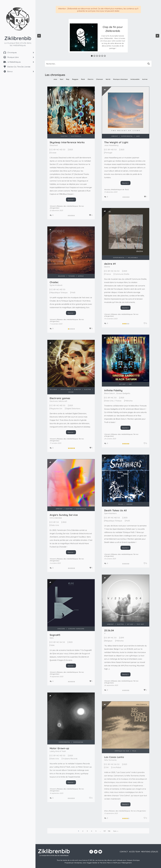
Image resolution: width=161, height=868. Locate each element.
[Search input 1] (95, 64)
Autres (145, 79)
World (108, 79)
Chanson (100, 79)
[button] (113, 37)
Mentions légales (150, 852)
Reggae (75, 79)
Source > (71, 200)
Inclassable (135, 79)
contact (124, 852)
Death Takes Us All (115, 510)
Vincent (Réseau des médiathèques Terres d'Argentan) (107, 311)
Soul (62, 79)
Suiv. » (116, 831)
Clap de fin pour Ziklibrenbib (113, 29)
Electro (91, 79)
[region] (98, 36)
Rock (83, 79)
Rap (68, 79)
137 (105, 831)
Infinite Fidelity (100, 386)
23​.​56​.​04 (95, 621)
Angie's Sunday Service (64, 515)
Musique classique (120, 79)
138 (109, 831)
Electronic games (60, 403)
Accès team (135, 852)
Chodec (54, 291)
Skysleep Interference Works (67, 142)
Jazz (55, 79)
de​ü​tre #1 (96, 260)
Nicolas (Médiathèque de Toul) (103, 189)
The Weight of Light (103, 142)
